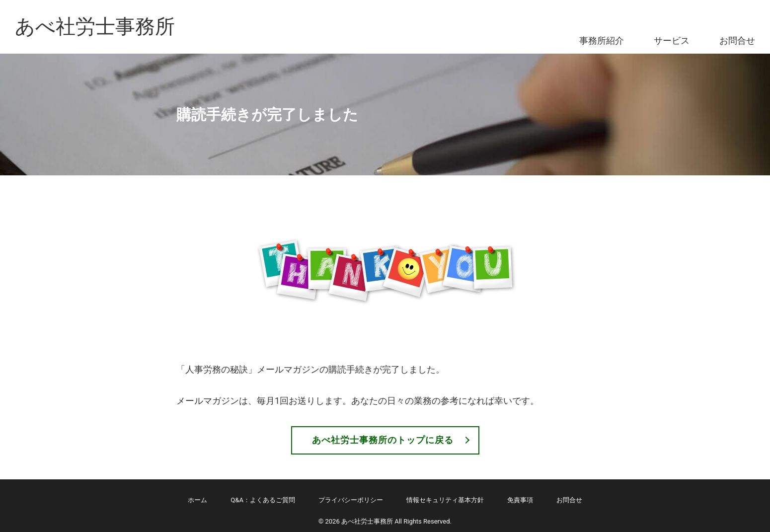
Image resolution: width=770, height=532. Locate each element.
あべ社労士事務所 (95, 27)
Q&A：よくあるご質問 (263, 500)
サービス (672, 40)
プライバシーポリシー (351, 500)
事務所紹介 (602, 40)
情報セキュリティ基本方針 (445, 500)
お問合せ (737, 40)
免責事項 (520, 500)
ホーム (197, 500)
